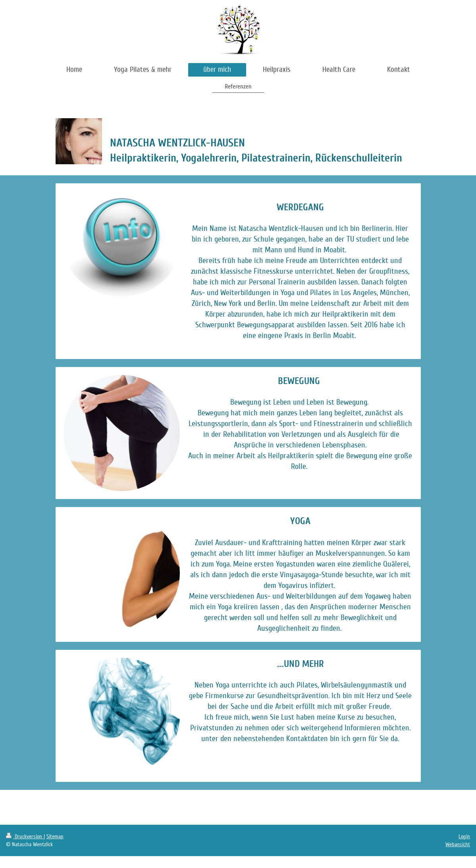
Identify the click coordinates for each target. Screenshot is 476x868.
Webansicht (458, 844)
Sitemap (55, 836)
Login (464, 836)
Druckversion (25, 836)
